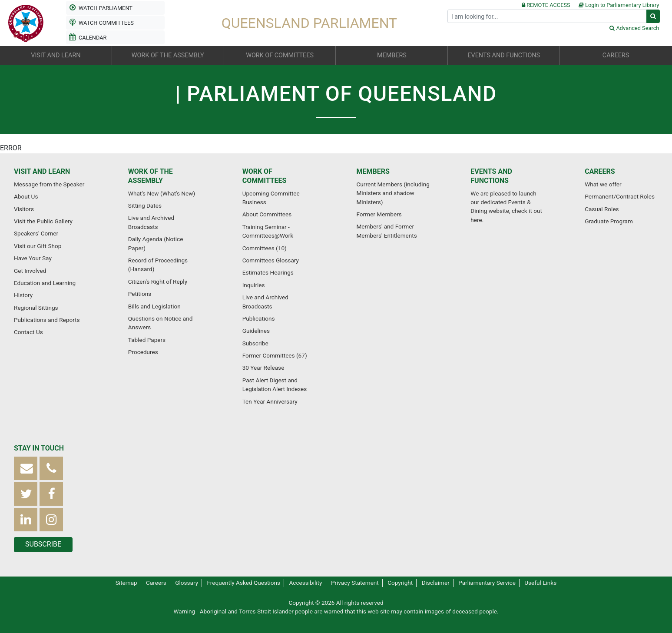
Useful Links (540, 583)
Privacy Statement (355, 583)
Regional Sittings (36, 308)
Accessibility (305, 583)
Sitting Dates (145, 205)
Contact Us (28, 332)
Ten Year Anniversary (270, 401)
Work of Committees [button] (280, 55)
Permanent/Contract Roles (620, 196)
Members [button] (392, 55)
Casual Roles (602, 209)
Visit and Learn (42, 171)
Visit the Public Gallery (43, 221)
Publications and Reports (47, 320)
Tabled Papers (147, 340)
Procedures (143, 352)
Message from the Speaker (49, 184)
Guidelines (256, 331)
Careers (600, 171)
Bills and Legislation (154, 306)
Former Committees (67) (275, 355)
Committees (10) (265, 248)
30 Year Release (263, 368)
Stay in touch (39, 448)
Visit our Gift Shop (38, 246)
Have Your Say (33, 258)
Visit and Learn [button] (56, 55)
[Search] (547, 16)
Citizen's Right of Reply (158, 282)
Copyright (400, 583)
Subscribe (255, 343)
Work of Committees (265, 176)
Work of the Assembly (151, 176)
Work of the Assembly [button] (168, 55)
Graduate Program (609, 221)
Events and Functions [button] (504, 55)
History (23, 295)
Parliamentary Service (487, 583)
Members (373, 171)
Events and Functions (491, 176)
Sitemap (126, 583)
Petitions (140, 294)
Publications (259, 318)
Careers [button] (616, 55)
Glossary (187, 583)
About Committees (267, 214)
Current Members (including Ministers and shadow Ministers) (393, 193)
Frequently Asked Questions (244, 583)
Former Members (379, 214)
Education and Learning (45, 283)
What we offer (603, 184)
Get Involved (30, 271)
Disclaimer (436, 583)
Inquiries (254, 285)
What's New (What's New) (162, 193)
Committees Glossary (271, 260)
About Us (26, 196)
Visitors (24, 209)
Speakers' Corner (36, 233)
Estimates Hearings (268, 272)
